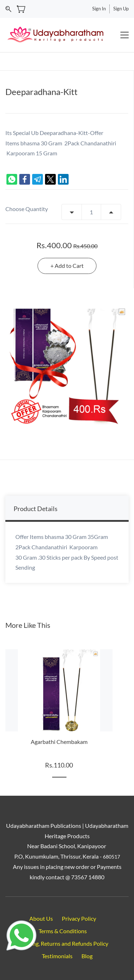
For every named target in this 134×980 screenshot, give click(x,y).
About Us (41, 918)
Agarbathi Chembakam (59, 742)
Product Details (36, 509)
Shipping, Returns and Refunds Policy (63, 943)
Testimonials (57, 956)
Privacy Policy (79, 918)
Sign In (99, 9)
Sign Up (121, 9)
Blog (87, 956)
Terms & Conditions (63, 931)
